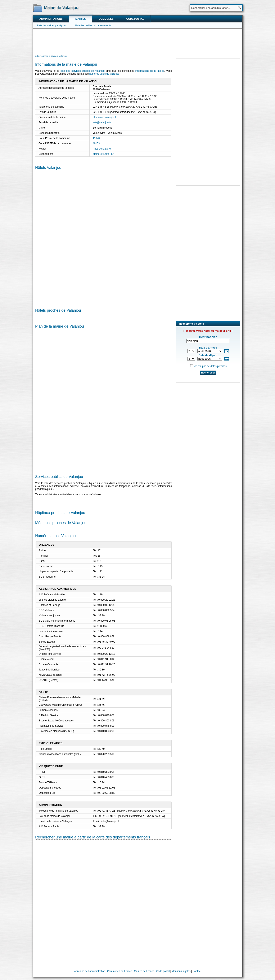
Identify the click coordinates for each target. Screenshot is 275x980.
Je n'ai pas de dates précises (210, 366)
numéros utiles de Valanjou (104, 74)
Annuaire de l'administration (90, 971)
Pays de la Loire (102, 149)
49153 (96, 143)
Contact (197, 971)
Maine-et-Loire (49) (103, 154)
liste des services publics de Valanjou (83, 71)
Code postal (135, 19)
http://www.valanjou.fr (105, 117)
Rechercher (208, 373)
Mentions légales (181, 971)
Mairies (81, 19)
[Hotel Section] (103, 236)
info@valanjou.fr (102, 122)
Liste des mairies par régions (52, 25)
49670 (96, 138)
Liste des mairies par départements (93, 25)
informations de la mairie (150, 71)
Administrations (51, 19)
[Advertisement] (138, 41)
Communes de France (120, 971)
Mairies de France (144, 971)
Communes (106, 19)
